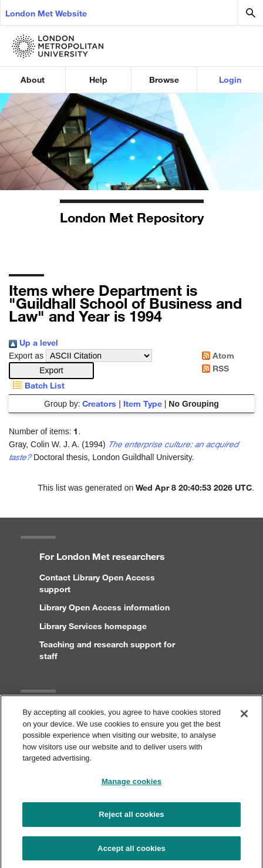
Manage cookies (131, 786)
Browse (164, 80)
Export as (26, 356)
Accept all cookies (131, 852)
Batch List (37, 385)
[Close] (244, 718)
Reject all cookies (131, 818)
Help (98, 80)
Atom (216, 355)
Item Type (143, 403)
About (33, 80)
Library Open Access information (104, 607)
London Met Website (46, 13)
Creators (99, 403)
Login (230, 80)
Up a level (33, 342)
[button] (51, 371)
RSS (213, 368)
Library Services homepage (93, 626)
